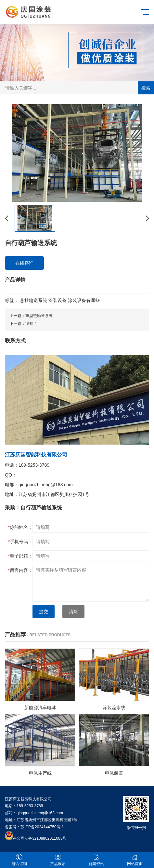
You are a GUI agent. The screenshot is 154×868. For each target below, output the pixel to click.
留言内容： (20, 570)
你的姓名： (20, 527)
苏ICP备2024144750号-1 (42, 827)
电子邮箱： (20, 556)
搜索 (146, 88)
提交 (44, 612)
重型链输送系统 (39, 316)
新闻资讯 (96, 860)
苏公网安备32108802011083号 (39, 838)
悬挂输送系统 (33, 300)
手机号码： (20, 542)
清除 (73, 612)
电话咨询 (19, 860)
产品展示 (58, 860)
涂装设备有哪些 (84, 300)
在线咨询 (24, 263)
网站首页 (135, 860)
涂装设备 (58, 300)
